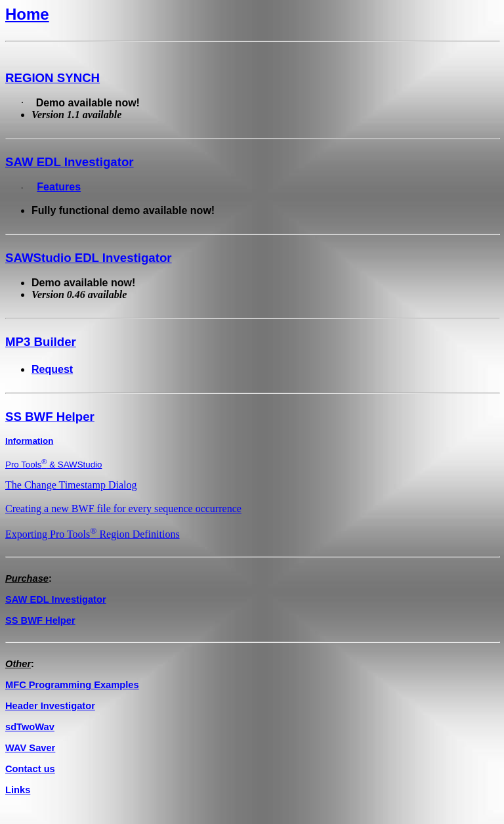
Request (52, 369)
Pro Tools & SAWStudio (53, 465)
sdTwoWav (30, 727)
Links (18, 790)
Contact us (30, 769)
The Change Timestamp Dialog (71, 485)
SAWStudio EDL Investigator (89, 258)
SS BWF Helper (50, 417)
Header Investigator (50, 706)
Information (29, 441)
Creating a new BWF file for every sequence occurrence (123, 509)
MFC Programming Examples (72, 685)
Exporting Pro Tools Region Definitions (93, 534)
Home (27, 14)
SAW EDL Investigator (70, 162)
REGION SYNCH (52, 78)
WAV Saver (30, 748)
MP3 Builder (41, 342)
